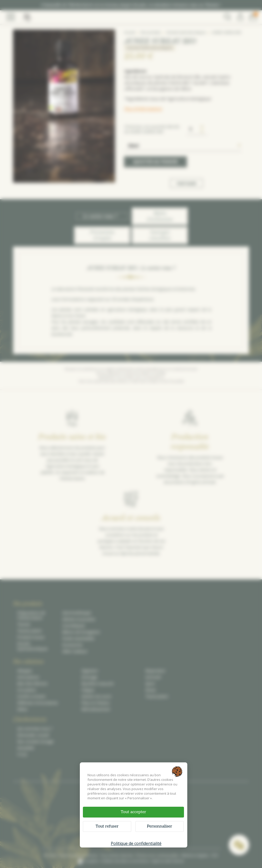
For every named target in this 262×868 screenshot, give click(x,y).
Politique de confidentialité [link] (136, 843)
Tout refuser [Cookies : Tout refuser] (107, 826)
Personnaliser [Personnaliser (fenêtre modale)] (160, 826)
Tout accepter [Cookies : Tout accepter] (133, 812)
